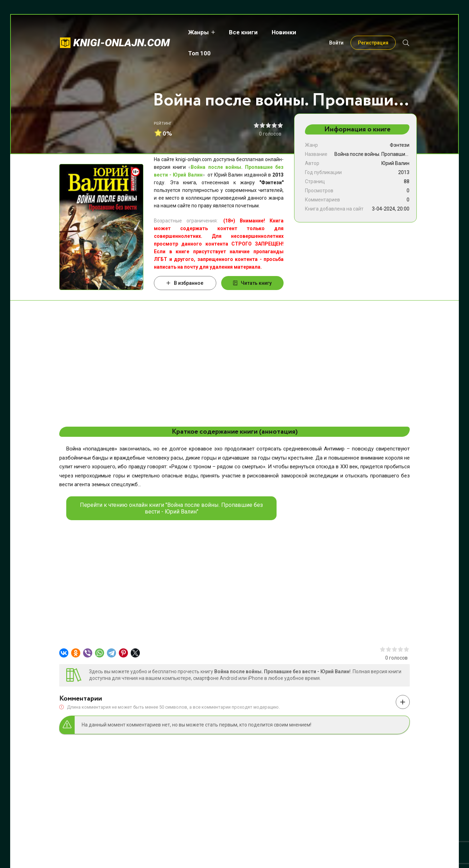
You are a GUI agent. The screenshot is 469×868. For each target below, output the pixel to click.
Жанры (194, 32)
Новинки (280, 32)
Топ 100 (317, 32)
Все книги (239, 32)
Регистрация (373, 32)
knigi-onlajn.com (122, 32)
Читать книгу (252, 283)
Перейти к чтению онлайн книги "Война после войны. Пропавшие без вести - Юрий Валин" (171, 508)
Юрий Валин (395, 163)
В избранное (185, 283)
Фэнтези (400, 145)
